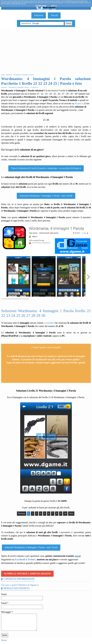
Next (71, 514)
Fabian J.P (35, 87)
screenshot (49, 323)
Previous (22, 514)
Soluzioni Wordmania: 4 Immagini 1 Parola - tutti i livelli (46, 196)
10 (65, 514)
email (78, 556)
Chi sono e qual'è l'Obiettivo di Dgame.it (20, 585)
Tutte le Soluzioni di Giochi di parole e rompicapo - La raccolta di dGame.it (46, 168)
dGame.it (79, 103)
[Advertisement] (46, 50)
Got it (54, 6)
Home (4, 640)
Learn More (41, 6)
